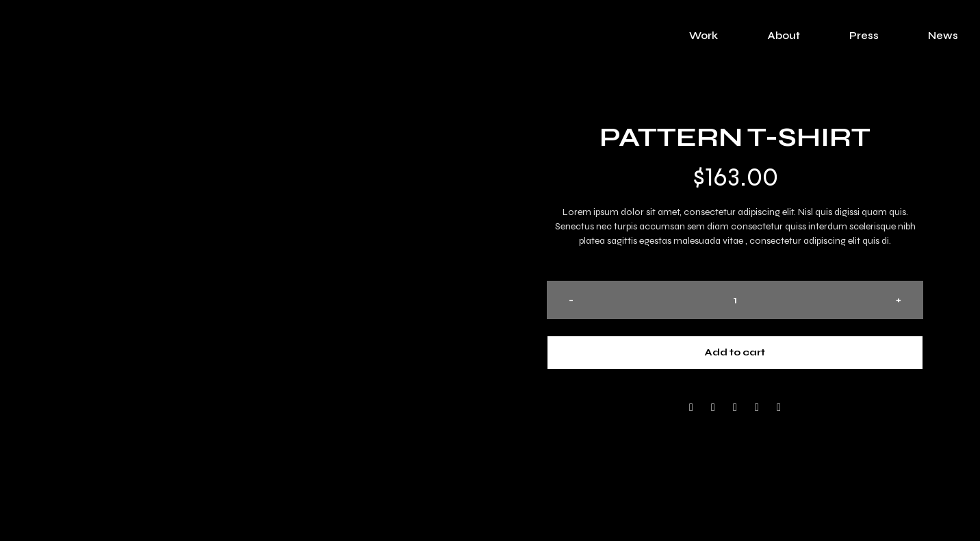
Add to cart (735, 352)
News (943, 36)
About (784, 36)
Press (864, 36)
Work (704, 36)
